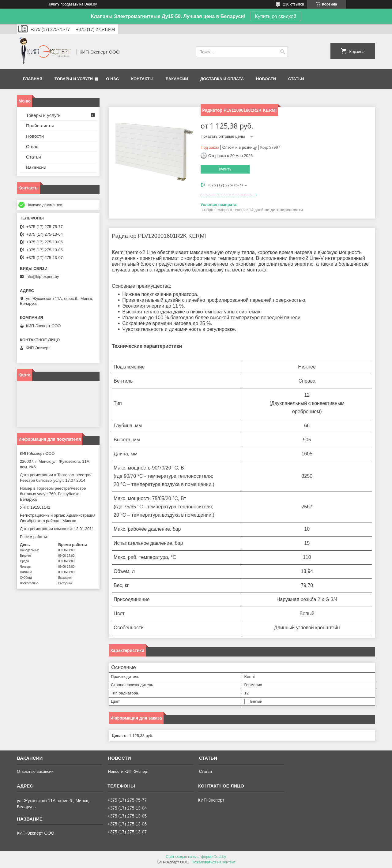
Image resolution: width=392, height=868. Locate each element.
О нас (113, 79)
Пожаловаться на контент (214, 862)
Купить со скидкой (275, 16)
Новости (266, 79)
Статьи (296, 79)
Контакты (142, 79)
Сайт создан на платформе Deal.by (196, 857)
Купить (225, 169)
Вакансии (177, 79)
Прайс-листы (40, 126)
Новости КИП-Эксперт (128, 771)
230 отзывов (294, 4)
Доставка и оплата (222, 79)
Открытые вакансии (35, 771)
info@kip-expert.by (42, 277)
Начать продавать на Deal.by (72, 4)
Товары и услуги (74, 79)
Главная (33, 79)
